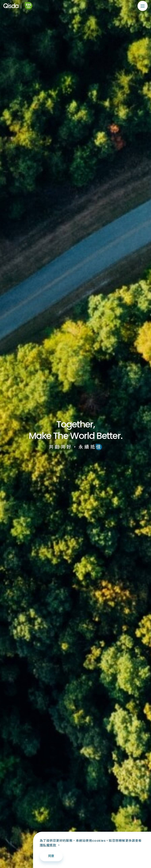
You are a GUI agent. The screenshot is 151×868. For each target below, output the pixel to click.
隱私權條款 (48, 845)
